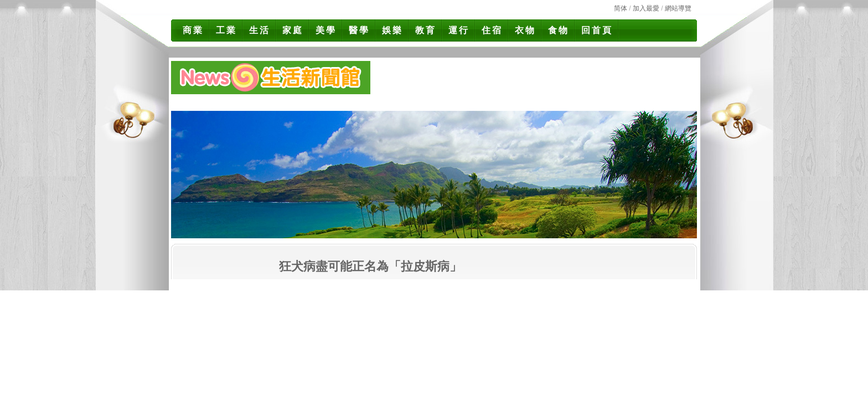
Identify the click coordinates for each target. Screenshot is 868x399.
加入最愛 (646, 8)
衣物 (525, 30)
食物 (559, 30)
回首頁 (597, 30)
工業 (226, 30)
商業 (193, 30)
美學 (326, 30)
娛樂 (392, 30)
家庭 (293, 30)
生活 (260, 30)
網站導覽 (678, 8)
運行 (459, 30)
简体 (621, 8)
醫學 (359, 30)
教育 (426, 30)
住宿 (492, 30)
